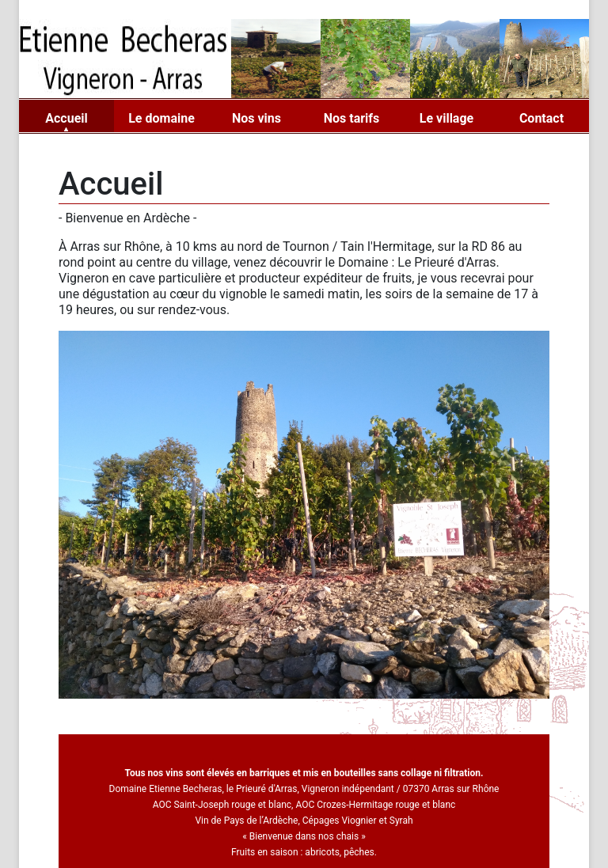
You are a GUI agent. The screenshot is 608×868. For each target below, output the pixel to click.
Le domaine (161, 118)
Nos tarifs (352, 118)
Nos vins (256, 118)
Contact (541, 118)
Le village (446, 118)
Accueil (66, 118)
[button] (95, 711)
